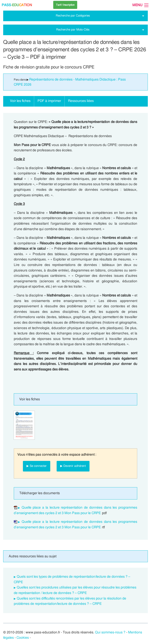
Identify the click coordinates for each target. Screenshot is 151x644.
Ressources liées (81, 101)
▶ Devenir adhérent (73, 466)
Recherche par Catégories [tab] (73, 16)
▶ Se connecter (37, 466)
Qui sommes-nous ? (110, 632)
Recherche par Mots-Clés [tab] (73, 30)
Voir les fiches (20, 101)
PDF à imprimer (49, 101)
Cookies (23, 638)
